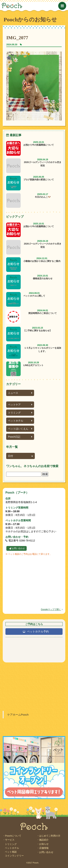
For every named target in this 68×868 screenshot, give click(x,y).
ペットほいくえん (20, 429)
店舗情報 (44, 848)
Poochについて (13, 836)
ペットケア (20, 405)
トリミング (20, 413)
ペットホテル (20, 421)
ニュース (20, 393)
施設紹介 (44, 840)
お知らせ (44, 844)
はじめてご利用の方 (50, 836)
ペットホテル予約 (38, 631)
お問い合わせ (18, 548)
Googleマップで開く (52, 609)
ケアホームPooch (18, 715)
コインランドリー (14, 856)
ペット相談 (11, 852)
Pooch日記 (20, 437)
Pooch (25, 5)
